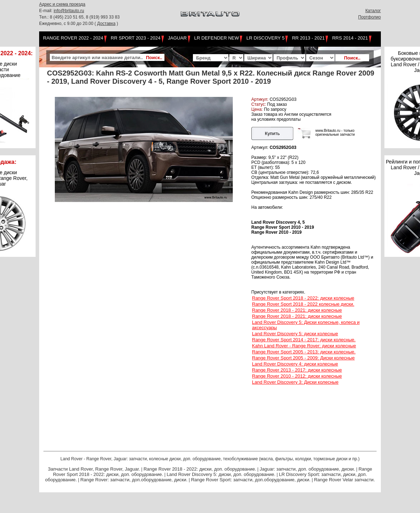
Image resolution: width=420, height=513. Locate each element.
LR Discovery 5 (265, 38)
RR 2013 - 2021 (308, 38)
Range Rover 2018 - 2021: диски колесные (297, 310)
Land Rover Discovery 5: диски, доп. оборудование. (221, 474)
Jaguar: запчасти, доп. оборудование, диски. (308, 469)
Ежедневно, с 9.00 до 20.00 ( (68, 24)
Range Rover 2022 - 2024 (73, 38)
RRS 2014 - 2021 (350, 38)
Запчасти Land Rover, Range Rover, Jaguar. (94, 469)
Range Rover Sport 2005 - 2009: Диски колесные (303, 358)
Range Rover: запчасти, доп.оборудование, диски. (134, 480)
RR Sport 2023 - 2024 (136, 38)
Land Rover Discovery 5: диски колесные (295, 334)
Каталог (373, 11)
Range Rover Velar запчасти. (344, 480)
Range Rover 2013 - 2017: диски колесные (297, 370)
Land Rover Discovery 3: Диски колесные (295, 382)
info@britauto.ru (69, 11)
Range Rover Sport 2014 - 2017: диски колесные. (304, 340)
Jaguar (177, 38)
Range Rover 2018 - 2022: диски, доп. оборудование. (200, 469)
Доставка (106, 24)
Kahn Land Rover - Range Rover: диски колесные (304, 346)
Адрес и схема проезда (62, 4)
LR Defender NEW (217, 38)
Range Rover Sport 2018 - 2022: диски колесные (303, 298)
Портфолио (369, 17)
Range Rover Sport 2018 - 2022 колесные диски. (303, 304)
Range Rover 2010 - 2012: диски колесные (297, 376)
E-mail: (46, 11)
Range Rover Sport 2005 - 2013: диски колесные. (304, 352)
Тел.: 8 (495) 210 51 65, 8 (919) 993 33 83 (79, 17)
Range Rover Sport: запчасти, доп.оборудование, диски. (251, 480)
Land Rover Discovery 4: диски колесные (295, 364)
